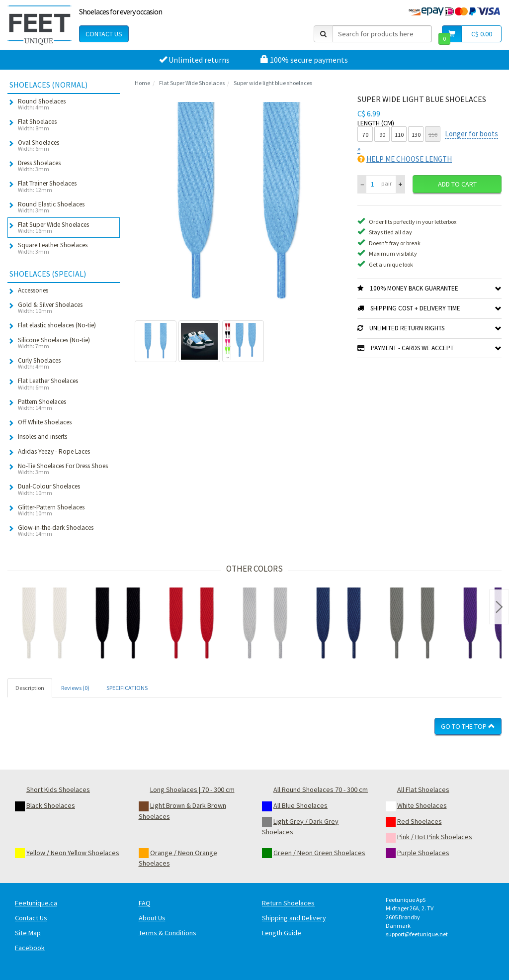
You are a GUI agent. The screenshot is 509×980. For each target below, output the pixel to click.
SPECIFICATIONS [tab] (127, 688)
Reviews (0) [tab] (75, 688)
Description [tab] (30, 688)
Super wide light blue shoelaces (273, 83)
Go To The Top (468, 726)
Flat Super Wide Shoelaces (192, 83)
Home (142, 83)
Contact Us (104, 34)
